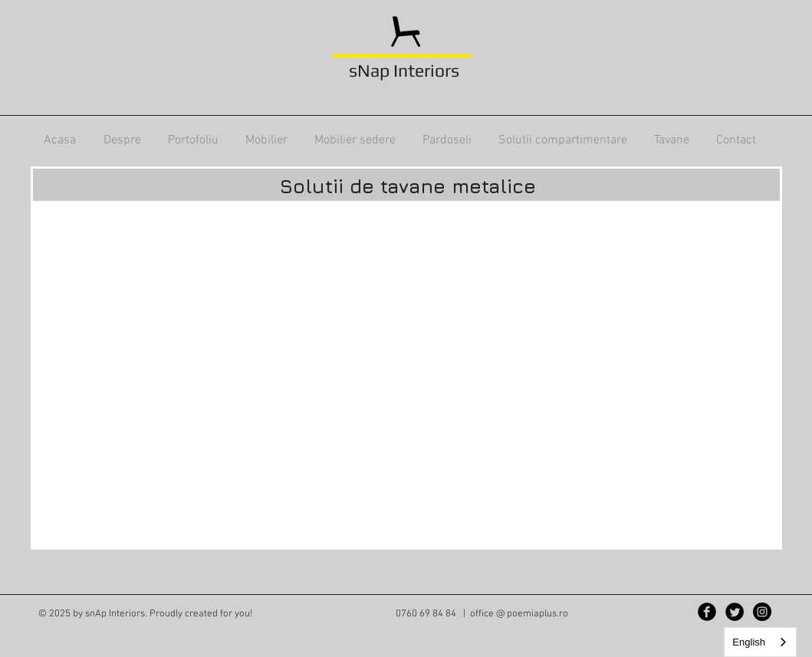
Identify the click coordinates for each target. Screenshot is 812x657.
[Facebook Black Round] (707, 612)
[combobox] (760, 642)
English (749, 642)
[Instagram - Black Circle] (762, 612)
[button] (193, 140)
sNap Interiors (404, 70)
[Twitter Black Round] (735, 612)
